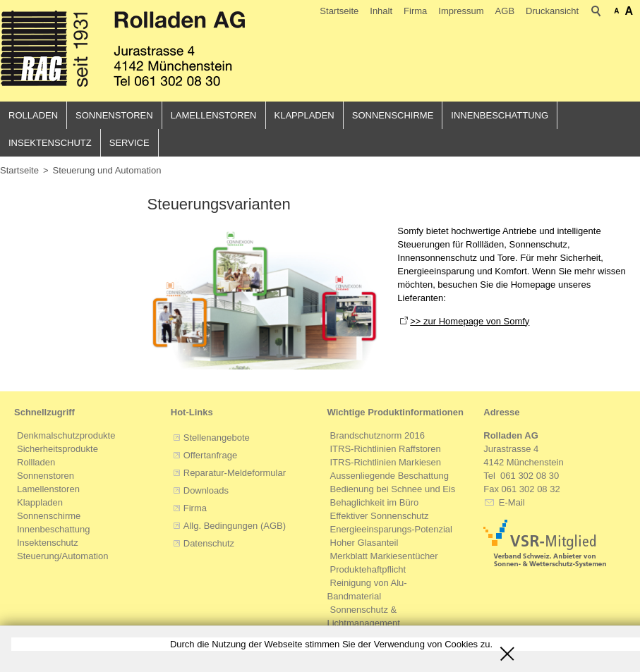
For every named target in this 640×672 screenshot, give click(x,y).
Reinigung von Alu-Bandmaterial (367, 590)
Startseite (339, 11)
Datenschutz (209, 544)
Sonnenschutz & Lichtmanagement (364, 617)
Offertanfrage (210, 456)
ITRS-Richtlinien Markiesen (386, 463)
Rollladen (36, 463)
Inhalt (381, 11)
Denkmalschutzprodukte (66, 436)
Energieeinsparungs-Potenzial (391, 530)
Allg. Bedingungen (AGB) (235, 526)
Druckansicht (552, 11)
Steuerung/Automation (62, 557)
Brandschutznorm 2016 (378, 436)
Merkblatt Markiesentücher (384, 557)
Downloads (206, 491)
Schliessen (507, 649)
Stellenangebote (217, 438)
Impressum (461, 11)
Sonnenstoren (114, 115)
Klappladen (304, 115)
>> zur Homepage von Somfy (470, 321)
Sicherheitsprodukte (58, 450)
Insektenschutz (50, 143)
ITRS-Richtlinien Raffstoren (386, 450)
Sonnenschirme (393, 115)
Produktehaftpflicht (368, 570)
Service (129, 143)
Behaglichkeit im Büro (375, 503)
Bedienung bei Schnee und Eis (393, 490)
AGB (505, 11)
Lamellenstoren (214, 115)
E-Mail (510, 503)
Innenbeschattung (500, 115)
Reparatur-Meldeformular (235, 474)
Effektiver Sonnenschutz (380, 517)
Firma (415, 11)
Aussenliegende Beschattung (390, 476)
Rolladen (33, 115)
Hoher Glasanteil (364, 543)
